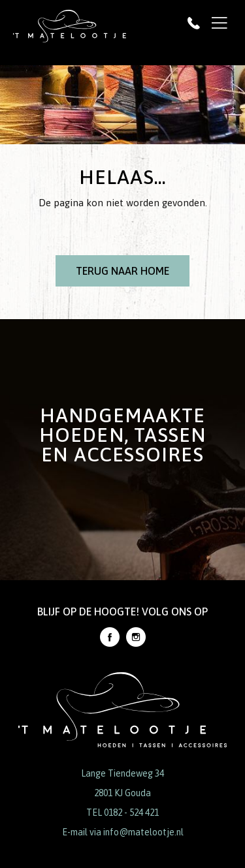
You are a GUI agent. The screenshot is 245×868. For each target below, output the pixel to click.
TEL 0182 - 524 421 (122, 813)
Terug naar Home (122, 271)
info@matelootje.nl (143, 832)
